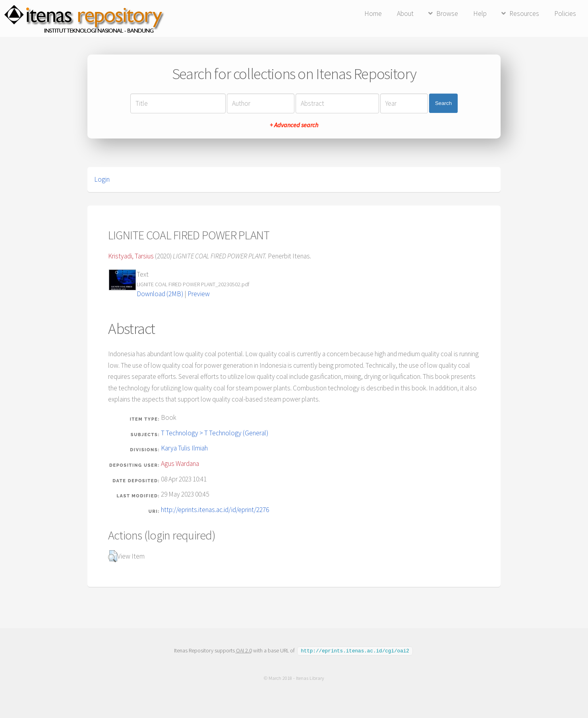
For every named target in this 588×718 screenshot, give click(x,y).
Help (480, 14)
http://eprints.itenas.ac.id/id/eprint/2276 (215, 510)
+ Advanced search (294, 125)
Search (443, 103)
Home (373, 14)
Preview (199, 294)
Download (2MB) (160, 294)
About (405, 14)
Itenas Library (310, 678)
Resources (524, 14)
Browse (447, 14)
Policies (565, 14)
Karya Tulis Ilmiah (184, 448)
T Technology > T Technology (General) (215, 433)
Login (102, 179)
